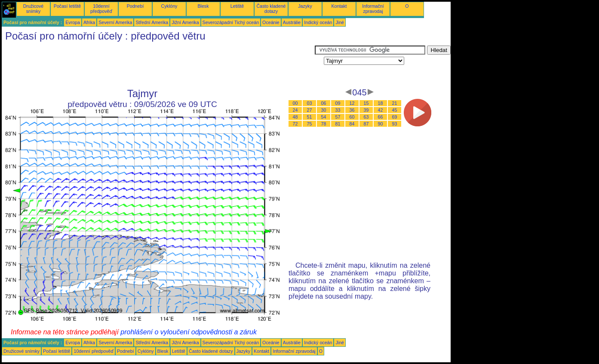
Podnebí (135, 6)
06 (324, 103)
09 (338, 103)
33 (338, 110)
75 (310, 124)
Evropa (73, 22)
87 (366, 124)
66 (381, 117)
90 (381, 124)
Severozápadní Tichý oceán (231, 22)
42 (381, 110)
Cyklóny (169, 6)
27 (310, 110)
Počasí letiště (67, 6)
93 (395, 124)
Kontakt (339, 6)
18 (381, 103)
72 (295, 124)
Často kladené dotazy (271, 9)
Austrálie (292, 22)
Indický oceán (318, 22)
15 (366, 103)
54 (324, 117)
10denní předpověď (101, 9)
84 (352, 124)
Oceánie (271, 22)
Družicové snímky (33, 9)
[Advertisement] (158, 65)
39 (366, 110)
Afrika (89, 22)
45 (395, 110)
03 (310, 103)
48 (295, 117)
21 (395, 103)
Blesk (203, 6)
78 (324, 124)
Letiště (237, 6)
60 (352, 117)
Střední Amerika (152, 22)
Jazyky (305, 6)
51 (310, 117)
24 (295, 110)
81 (338, 124)
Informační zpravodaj (373, 9)
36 (352, 110)
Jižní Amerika (185, 22)
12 (352, 103)
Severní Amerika (115, 22)
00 (295, 103)
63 (366, 117)
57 (338, 117)
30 (324, 110)
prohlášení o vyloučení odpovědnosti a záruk (189, 332)
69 (395, 117)
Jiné (340, 22)
